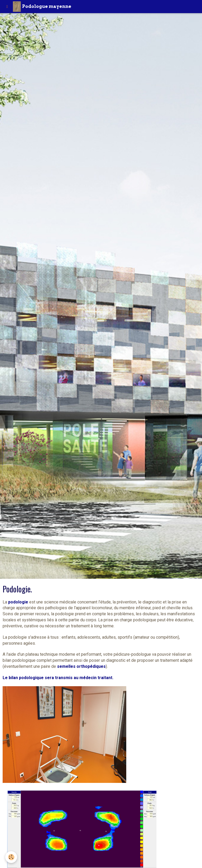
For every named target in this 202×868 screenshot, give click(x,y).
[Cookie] (11, 857)
